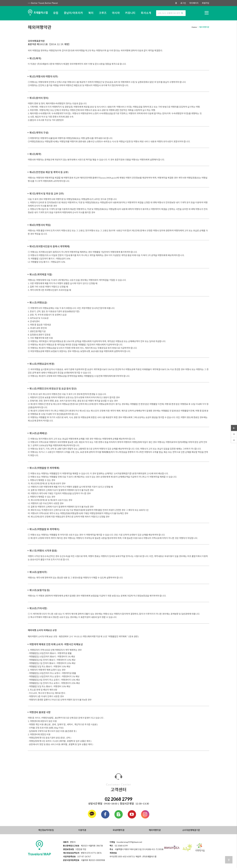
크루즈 (103, 13)
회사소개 (146, 13)
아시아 (116, 13)
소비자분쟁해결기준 (191, 830)
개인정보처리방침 (46, 830)
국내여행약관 (118, 830)
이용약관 (82, 830)
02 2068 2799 (118, 799)
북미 (91, 13)
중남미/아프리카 (73, 13)
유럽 (56, 13)
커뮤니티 (130, 13)
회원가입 (206, 3)
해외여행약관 (155, 830)
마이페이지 (194, 3)
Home (194, 27)
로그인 (183, 3)
